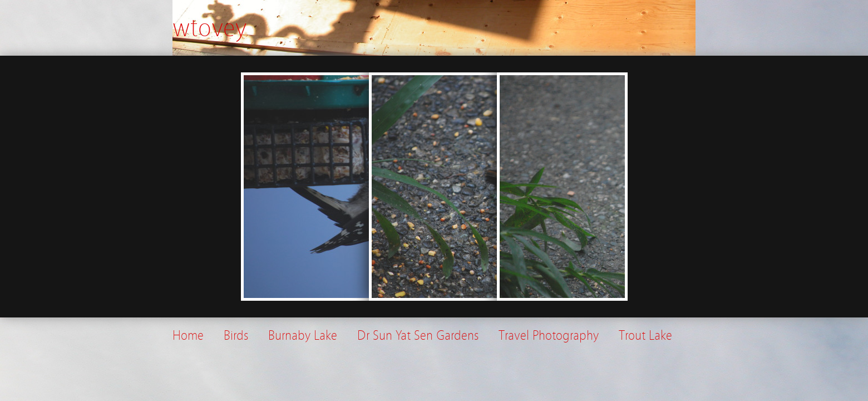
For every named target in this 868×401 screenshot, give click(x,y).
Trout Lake (645, 336)
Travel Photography (549, 336)
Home (188, 336)
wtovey (209, 28)
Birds (236, 336)
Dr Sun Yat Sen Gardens (418, 336)
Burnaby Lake (303, 336)
